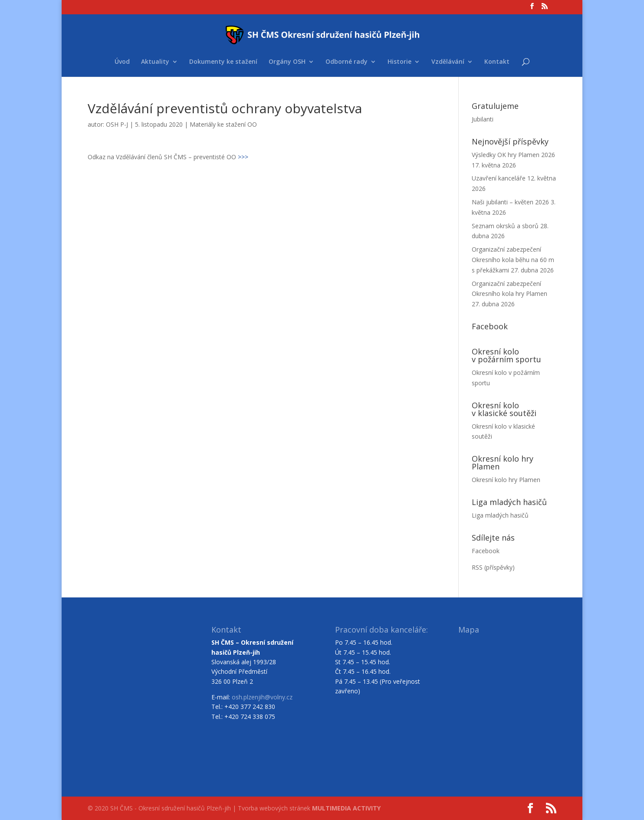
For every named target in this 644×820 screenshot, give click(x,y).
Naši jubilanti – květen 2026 (510, 202)
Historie (399, 62)
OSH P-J (117, 124)
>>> (243, 157)
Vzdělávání (448, 62)
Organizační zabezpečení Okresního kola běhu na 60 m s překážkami (513, 260)
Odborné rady (347, 62)
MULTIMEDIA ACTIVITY (346, 808)
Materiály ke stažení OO (223, 124)
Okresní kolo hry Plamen (506, 480)
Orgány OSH (287, 62)
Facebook (486, 551)
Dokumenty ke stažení (223, 62)
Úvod (122, 62)
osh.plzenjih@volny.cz (262, 697)
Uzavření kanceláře (499, 178)
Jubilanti (483, 119)
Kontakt (497, 62)
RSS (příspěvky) (493, 567)
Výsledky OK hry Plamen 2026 (513, 155)
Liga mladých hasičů (500, 515)
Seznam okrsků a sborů (505, 226)
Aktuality (155, 62)
